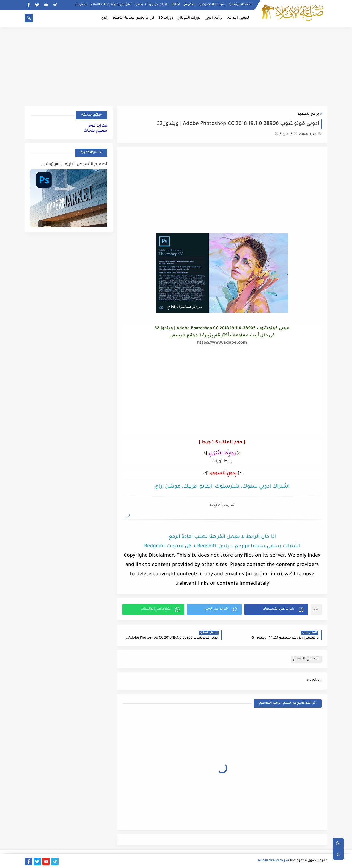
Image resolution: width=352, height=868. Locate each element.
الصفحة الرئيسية (240, 4)
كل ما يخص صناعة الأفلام (134, 18)
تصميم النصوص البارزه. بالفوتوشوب (73, 165)
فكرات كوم (98, 126)
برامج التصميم (308, 114)
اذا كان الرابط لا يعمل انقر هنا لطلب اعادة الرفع (222, 537)
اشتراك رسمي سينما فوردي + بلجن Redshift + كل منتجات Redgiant (222, 546)
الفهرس (189, 4)
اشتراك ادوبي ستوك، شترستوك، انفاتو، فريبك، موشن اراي (222, 487)
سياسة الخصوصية (212, 4)
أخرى (105, 18)
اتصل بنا (81, 4)
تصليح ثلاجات (95, 131)
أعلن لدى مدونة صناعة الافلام (111, 4)
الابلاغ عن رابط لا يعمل (152, 4)
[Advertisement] (176, 65)
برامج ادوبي (214, 18)
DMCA (176, 4)
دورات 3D (166, 18)
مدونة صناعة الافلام (273, 861)
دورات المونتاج (189, 18)
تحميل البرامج (238, 18)
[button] (276, 609)
